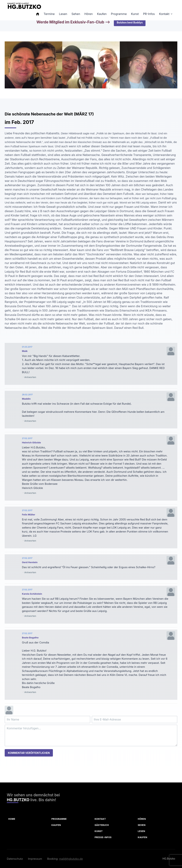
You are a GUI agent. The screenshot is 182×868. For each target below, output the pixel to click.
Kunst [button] (135, 14)
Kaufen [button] (102, 14)
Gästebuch (102, 825)
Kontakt (100, 819)
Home (12, 819)
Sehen (142, 825)
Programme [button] (119, 14)
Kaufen (56, 825)
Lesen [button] (63, 14)
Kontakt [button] (164, 14)
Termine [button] (49, 14)
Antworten (30, 377)
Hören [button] (88, 14)
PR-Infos (149, 14)
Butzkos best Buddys (130, 22)
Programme (59, 819)
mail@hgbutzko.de (71, 859)
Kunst (99, 831)
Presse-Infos (103, 837)
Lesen (141, 831)
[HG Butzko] (24, 6)
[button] (38, 14)
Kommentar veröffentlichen (29, 753)
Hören (142, 819)
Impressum (35, 859)
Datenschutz (15, 859)
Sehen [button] (76, 14)
